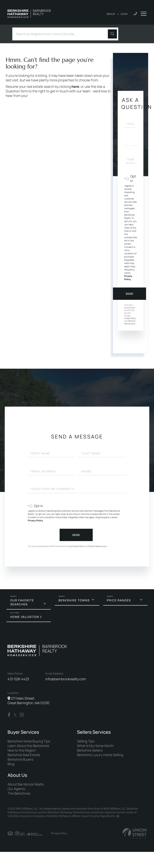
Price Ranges (119, 600)
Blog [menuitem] (11, 764)
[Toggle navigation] (144, 14)
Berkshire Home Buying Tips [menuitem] (29, 741)
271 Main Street (28, 701)
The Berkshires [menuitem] (19, 793)
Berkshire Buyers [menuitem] (20, 760)
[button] (112, 34)
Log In (124, 14)
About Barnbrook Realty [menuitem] (26, 784)
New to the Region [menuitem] (22, 750)
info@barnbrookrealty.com (66, 679)
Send (129, 294)
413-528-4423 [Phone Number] (18, 679)
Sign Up (111, 14)
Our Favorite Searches (22, 602)
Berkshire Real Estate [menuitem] (24, 755)
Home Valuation (25, 617)
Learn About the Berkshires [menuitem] (28, 746)
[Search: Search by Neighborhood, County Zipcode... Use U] (61, 34)
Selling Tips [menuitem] (86, 741)
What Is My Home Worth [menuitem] (95, 746)
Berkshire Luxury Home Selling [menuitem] (100, 755)
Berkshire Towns (74, 600)
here (75, 87)
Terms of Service (130, 322)
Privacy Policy (128, 278)
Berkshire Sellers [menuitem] (90, 750)
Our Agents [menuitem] (16, 789)
